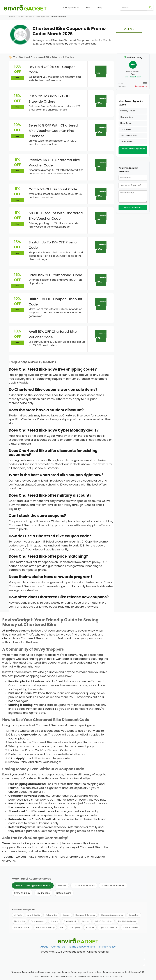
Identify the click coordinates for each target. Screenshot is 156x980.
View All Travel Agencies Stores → (33, 885)
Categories (71, 8)
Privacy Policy (107, 947)
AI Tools (18, 915)
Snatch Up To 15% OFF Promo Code (53, 245)
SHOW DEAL (101, 71)
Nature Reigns (64, 893)
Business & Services (85, 915)
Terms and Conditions (82, 947)
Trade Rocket (127, 142)
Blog (100, 8)
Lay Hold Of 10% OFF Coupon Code (52, 70)
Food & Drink (70, 921)
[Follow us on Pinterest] (144, 965)
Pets (62, 927)
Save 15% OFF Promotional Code (55, 275)
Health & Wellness (127, 921)
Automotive (51, 915)
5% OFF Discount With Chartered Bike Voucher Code (56, 216)
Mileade (62, 885)
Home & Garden (22, 927)
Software (90, 927)
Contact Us (58, 947)
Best (88, 8)
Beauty (66, 915)
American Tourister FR (113, 885)
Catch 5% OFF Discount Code (53, 189)
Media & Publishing (45, 927)
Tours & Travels (130, 927)
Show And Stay (22, 893)
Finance (54, 921)
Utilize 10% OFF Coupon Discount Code (55, 302)
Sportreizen (126, 129)
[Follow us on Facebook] (144, 953)
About (44, 947)
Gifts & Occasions (104, 921)
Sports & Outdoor (109, 927)
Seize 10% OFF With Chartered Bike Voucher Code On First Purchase (53, 131)
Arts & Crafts (34, 915)
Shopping (75, 927)
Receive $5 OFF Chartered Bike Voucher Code (54, 163)
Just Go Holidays (129, 135)
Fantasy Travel (128, 111)
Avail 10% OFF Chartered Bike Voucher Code (53, 334)
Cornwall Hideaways (84, 885)
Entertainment (38, 921)
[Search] (150, 8)
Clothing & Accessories (112, 915)
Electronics (19, 921)
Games (86, 921)
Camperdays (127, 117)
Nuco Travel (126, 123)
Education (134, 915)
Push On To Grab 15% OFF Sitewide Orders (50, 99)
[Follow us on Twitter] (144, 959)
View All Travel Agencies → (133, 150)
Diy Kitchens (43, 893)
